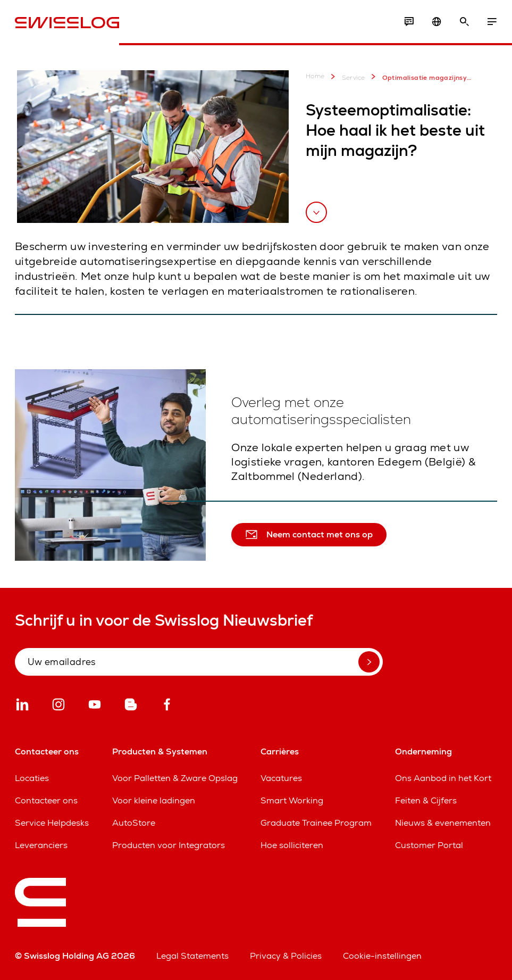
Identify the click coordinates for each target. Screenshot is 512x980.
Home (315, 76)
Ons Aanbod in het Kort (443, 778)
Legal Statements (192, 956)
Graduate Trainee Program (316, 823)
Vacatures (281, 778)
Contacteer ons (46, 800)
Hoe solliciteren (292, 845)
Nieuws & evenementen (443, 823)
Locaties (32, 778)
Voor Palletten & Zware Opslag (175, 778)
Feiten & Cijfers (426, 800)
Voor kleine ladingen (154, 800)
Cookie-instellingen (382, 956)
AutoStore (134, 823)
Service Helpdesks (52, 823)
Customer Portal (429, 845)
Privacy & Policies (286, 956)
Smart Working (292, 800)
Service (346, 77)
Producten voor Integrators (169, 845)
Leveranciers (41, 845)
